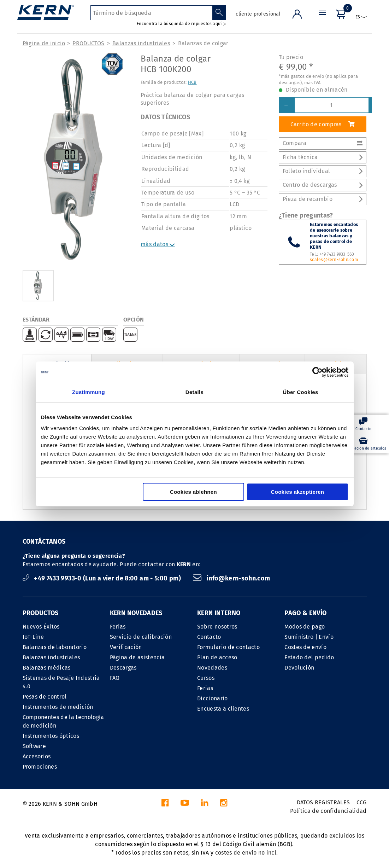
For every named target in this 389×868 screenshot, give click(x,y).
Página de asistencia (137, 657)
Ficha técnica (323, 157)
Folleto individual (323, 171)
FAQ (115, 678)
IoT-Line (33, 637)
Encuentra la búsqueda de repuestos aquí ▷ (181, 24)
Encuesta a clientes (223, 709)
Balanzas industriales (141, 43)
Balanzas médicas (47, 668)
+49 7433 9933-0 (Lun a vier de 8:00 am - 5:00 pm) (103, 578)
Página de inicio (44, 43)
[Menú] (322, 19)
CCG (362, 802)
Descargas (123, 668)
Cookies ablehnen (193, 492)
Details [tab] (194, 392)
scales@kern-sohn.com (334, 260)
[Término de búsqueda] (151, 13)
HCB (192, 82)
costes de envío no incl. (247, 853)
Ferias (118, 627)
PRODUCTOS (88, 43)
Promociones (40, 767)
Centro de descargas (323, 185)
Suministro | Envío (309, 637)
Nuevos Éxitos (41, 627)
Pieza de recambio (323, 199)
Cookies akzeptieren (298, 492)
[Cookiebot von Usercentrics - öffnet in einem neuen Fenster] (317, 372)
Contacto (209, 637)
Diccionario (213, 698)
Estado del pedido (309, 657)
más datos (158, 244)
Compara (323, 143)
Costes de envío (305, 647)
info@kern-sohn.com (231, 578)
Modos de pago (305, 627)
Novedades (212, 668)
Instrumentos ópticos (51, 736)
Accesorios (37, 756)
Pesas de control (45, 697)
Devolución (299, 668)
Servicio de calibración (141, 637)
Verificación (126, 647)
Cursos (206, 678)
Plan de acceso (217, 657)
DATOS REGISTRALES (323, 802)
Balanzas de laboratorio (55, 647)
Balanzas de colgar (203, 43)
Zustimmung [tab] (89, 392)
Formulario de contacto (228, 647)
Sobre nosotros (217, 627)
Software (34, 746)
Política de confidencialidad (328, 811)
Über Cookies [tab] (300, 392)
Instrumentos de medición (58, 707)
